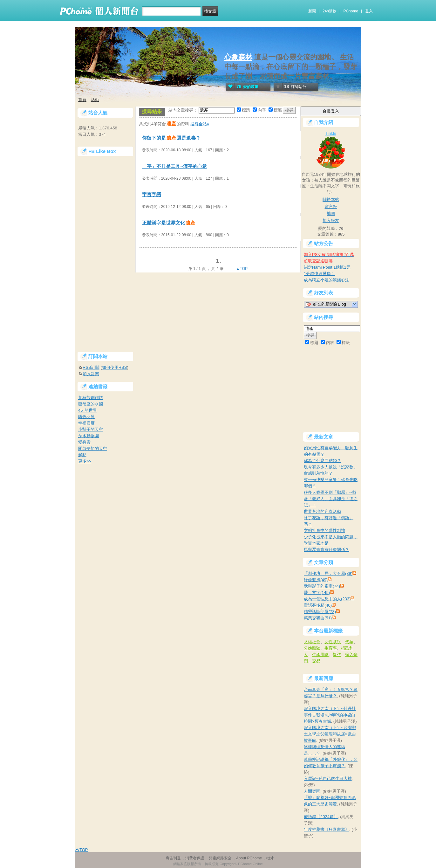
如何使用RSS (115, 367)
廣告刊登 (173, 858)
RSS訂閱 (91, 367)
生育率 (331, 648)
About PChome (249, 858)
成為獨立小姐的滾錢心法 (327, 280)
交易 (316, 661)
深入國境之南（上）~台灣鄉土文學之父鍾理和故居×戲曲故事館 (330, 734)
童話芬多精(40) (318, 605)
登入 (369, 11)
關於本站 (331, 200)
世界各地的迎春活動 (322, 511)
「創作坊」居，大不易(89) (328, 573)
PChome (351, 11)
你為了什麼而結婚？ (322, 461)
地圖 (331, 214)
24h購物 (330, 11)
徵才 (270, 858)
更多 (85, 461)
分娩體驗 (312, 648)
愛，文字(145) (317, 592)
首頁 (82, 100)
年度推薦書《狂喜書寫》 (327, 829)
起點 (82, 455)
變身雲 (84, 442)
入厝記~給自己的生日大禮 (328, 778)
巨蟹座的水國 (91, 404)
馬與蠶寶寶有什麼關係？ (327, 550)
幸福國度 (86, 423)
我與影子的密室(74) (322, 586)
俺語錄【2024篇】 (321, 817)
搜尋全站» (200, 124)
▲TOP (242, 269)
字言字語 (152, 194)
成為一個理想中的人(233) (327, 599)
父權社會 (312, 642)
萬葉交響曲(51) (318, 618)
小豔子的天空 (91, 429)
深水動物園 (89, 436)
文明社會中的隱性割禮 (324, 530)
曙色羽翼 (86, 417)
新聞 (312, 11)
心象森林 (238, 57)
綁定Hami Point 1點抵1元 (327, 267)
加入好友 (331, 220)
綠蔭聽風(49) (316, 580)
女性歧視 (333, 642)
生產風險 (320, 654)
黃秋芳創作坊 (91, 398)
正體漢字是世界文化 (169, 223)
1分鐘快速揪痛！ (319, 274)
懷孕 (337, 654)
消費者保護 (195, 858)
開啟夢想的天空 (93, 448)
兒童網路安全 (220, 858)
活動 (95, 100)
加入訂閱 (91, 374)
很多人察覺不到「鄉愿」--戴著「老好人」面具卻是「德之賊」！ (331, 499)
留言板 (331, 207)
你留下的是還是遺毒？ (171, 138)
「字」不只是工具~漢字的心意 (174, 166)
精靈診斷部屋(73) (320, 612)
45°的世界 (88, 410)
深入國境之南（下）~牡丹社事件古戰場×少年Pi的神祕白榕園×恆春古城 (330, 715)
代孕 (349, 642)
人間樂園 (312, 791)
